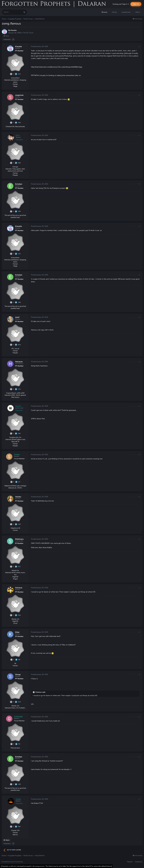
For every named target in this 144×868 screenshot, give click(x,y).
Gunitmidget (18, 717)
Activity (114, 12)
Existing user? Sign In (121, 4)
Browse (104, 12)
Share (6, 36)
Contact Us (139, 862)
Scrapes (17, 455)
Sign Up (136, 4)
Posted (40, 47)
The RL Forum (28, 33)
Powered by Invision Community (12, 862)
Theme (130, 862)
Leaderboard (126, 12)
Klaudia (14, 30)
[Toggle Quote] (34, 692)
